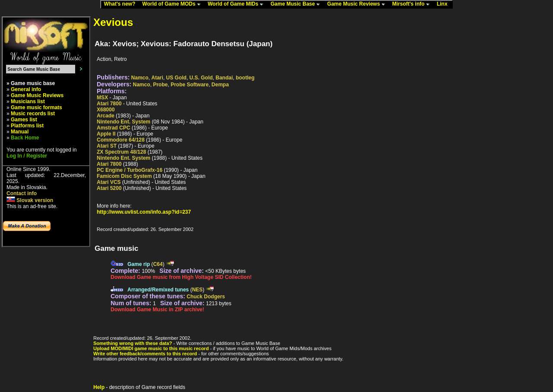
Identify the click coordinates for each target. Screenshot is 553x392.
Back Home (25, 138)
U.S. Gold (201, 78)
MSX (102, 98)
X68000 (106, 110)
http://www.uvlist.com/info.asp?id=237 (144, 212)
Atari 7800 (109, 104)
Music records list (33, 114)
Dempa (220, 85)
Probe (160, 85)
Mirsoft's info (413, 4)
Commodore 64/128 (121, 140)
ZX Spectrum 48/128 (121, 152)
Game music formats (37, 107)
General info (26, 89)
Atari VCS (109, 182)
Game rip (139, 264)
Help (99, 387)
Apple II (106, 134)
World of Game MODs (173, 4)
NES (197, 290)
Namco (140, 78)
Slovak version (30, 200)
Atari (157, 78)
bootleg (245, 78)
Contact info (22, 193)
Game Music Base (297, 4)
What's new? (121, 4)
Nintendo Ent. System (124, 122)
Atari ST (107, 146)
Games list (24, 120)
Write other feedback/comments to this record (145, 354)
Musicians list (28, 101)
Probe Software (190, 85)
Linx (444, 4)
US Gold (176, 78)
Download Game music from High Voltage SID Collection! (181, 277)
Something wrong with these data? (133, 343)
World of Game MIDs (238, 4)
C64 (158, 264)
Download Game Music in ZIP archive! (157, 310)
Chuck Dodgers (206, 297)
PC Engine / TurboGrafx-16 (130, 170)
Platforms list (27, 126)
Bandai (224, 78)
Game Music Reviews (358, 4)
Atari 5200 (109, 188)
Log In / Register (27, 156)
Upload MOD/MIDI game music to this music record (151, 348)
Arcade (106, 116)
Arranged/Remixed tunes (158, 290)
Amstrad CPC (113, 128)
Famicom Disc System (124, 176)
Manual (20, 132)
